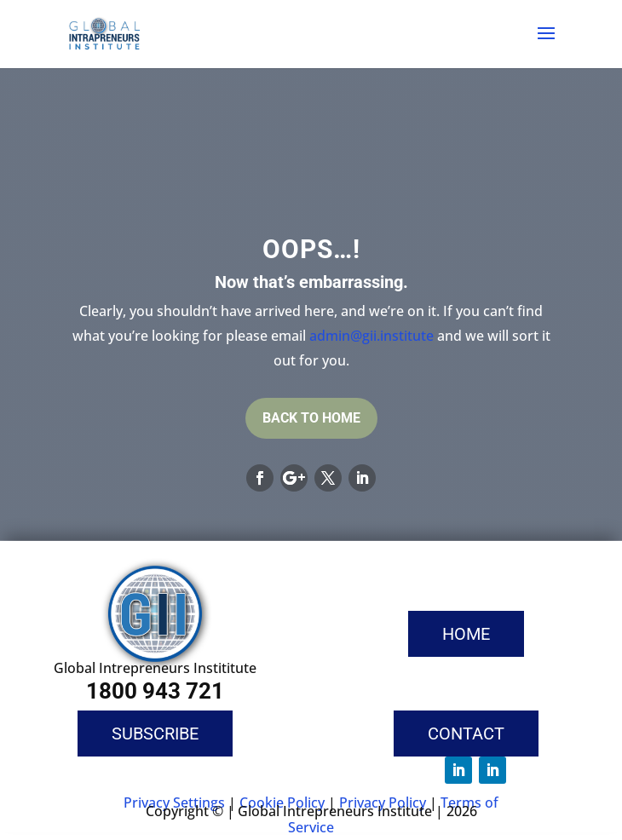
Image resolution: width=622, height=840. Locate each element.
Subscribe (155, 734)
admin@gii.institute (371, 336)
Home (466, 634)
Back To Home (311, 418)
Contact (466, 734)
